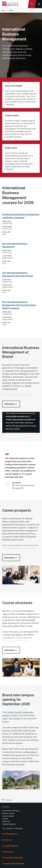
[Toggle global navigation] (39, 4)
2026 (11, 10)
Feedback (9, 800)
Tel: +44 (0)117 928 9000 (12, 829)
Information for (10, 834)
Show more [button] (9, 404)
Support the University (13, 864)
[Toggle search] (32, 4)
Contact (6, 807)
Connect (7, 840)
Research (8, 852)
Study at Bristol (10, 846)
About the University (12, 858)
